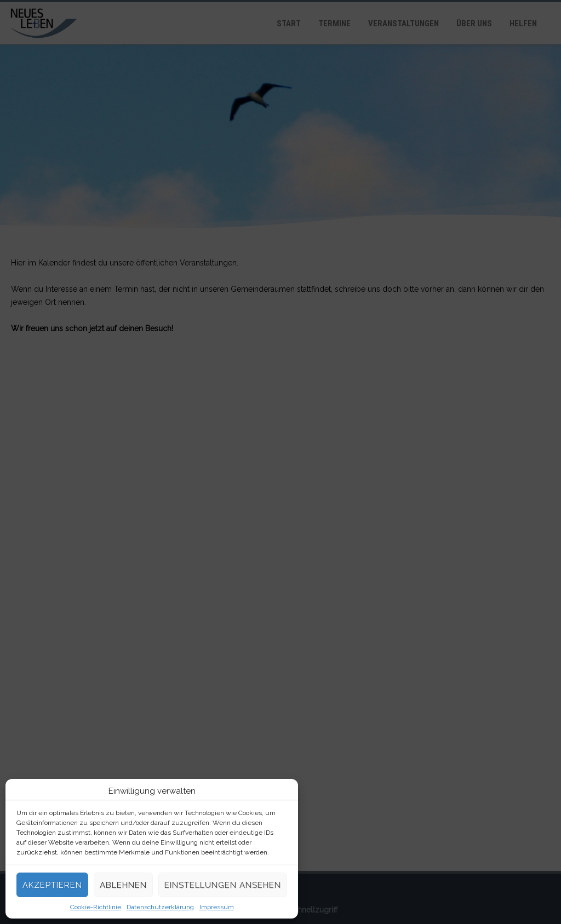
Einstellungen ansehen (223, 885)
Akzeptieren (52, 885)
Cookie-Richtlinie (96, 907)
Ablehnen (123, 885)
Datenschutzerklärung (160, 907)
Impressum (217, 907)
